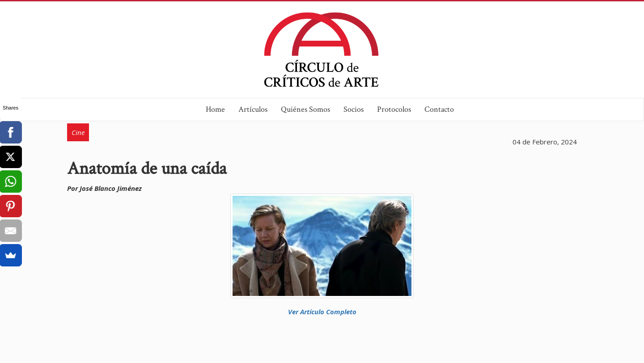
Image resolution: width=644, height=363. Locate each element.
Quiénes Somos (305, 109)
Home (215, 109)
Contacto (439, 109)
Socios (354, 109)
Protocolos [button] (394, 109)
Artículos (253, 109)
